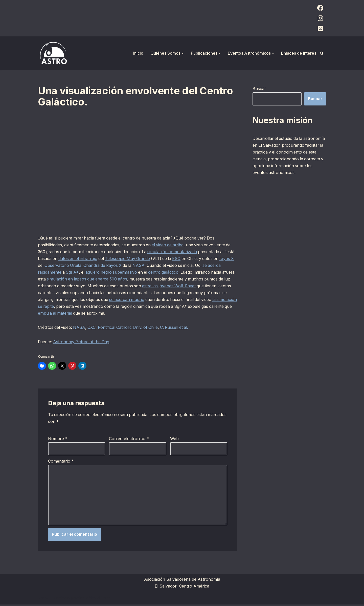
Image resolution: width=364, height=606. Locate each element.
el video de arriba (170, 245)
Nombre (58, 440)
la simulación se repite (71, 307)
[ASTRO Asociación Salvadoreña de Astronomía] (53, 53)
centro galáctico (182, 273)
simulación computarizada (176, 252)
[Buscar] (322, 53)
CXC (93, 328)
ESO (190, 259)
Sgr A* (88, 273)
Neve (43, 599)
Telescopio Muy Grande (140, 259)
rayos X (45, 266)
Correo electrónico (129, 440)
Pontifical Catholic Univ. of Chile (130, 328)
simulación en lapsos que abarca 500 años (115, 279)
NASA (158, 266)
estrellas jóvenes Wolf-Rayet (200, 286)
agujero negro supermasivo (128, 273)
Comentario (61, 462)
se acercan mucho (154, 300)
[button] (183, 53)
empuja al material (101, 314)
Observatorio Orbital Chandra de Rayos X (101, 266)
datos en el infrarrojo (88, 259)
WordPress (100, 599)
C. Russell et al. (178, 328)
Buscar (259, 89)
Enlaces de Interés (299, 53)
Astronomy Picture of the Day (82, 343)
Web (174, 440)
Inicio (138, 53)
